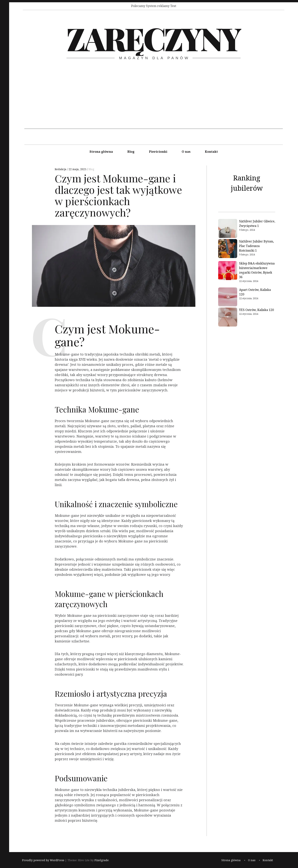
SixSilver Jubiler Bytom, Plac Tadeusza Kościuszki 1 (256, 246)
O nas (186, 152)
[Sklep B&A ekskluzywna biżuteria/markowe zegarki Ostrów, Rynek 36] (228, 271)
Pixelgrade (102, 860)
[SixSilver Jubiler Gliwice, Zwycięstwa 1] (228, 229)
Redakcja (61, 169)
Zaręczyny (153, 38)
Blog (131, 152)
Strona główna (101, 152)
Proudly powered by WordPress (43, 860)
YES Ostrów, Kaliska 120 (256, 310)
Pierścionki (158, 152)
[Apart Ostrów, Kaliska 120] (228, 297)
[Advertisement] (154, 102)
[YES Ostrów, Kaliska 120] (228, 318)
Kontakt (211, 152)
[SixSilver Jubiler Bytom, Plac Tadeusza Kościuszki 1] (228, 249)
